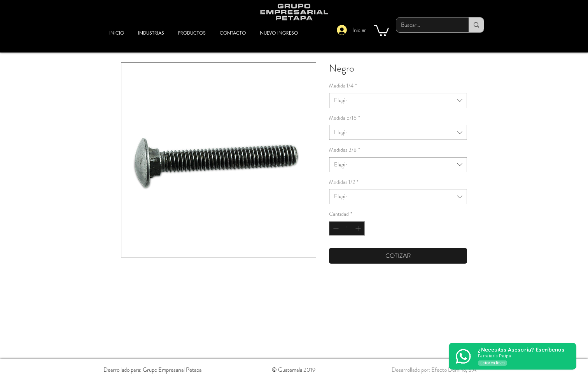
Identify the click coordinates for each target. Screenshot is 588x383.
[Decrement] (335, 228)
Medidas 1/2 (344, 182)
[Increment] (359, 228)
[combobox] (398, 101)
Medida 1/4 (343, 86)
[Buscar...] (427, 25)
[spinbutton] (347, 228)
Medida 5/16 (345, 118)
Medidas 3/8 (345, 150)
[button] (381, 30)
